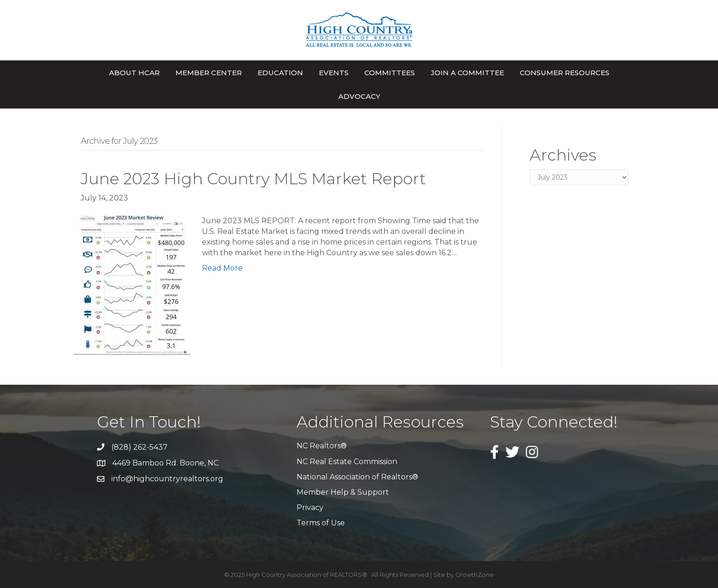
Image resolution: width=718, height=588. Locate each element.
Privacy (310, 507)
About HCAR (134, 73)
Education (280, 73)
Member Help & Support (343, 492)
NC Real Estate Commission (347, 462)
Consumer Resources (565, 73)
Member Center (209, 73)
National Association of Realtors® (357, 477)
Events (334, 73)
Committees (390, 73)
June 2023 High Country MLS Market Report (253, 179)
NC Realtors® (322, 446)
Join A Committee (467, 73)
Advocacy (359, 96)
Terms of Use (321, 523)
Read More (222, 268)
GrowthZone (475, 575)
